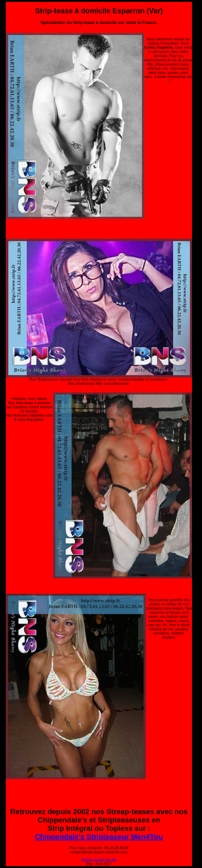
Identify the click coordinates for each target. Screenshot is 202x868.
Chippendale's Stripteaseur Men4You (99, 837)
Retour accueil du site (99, 860)
